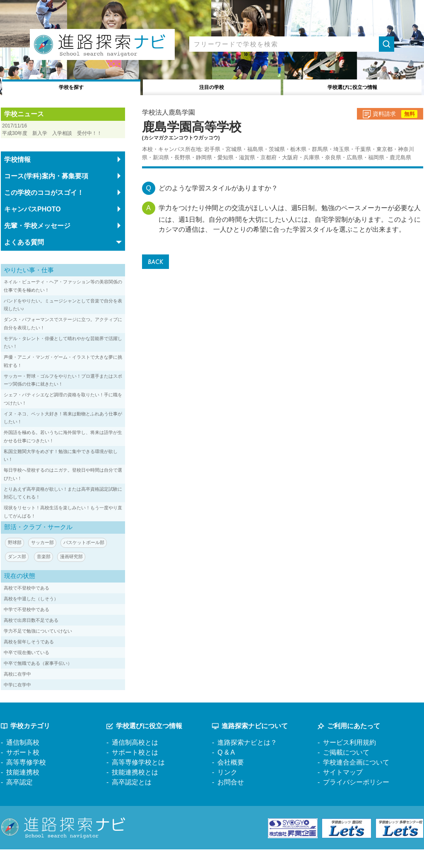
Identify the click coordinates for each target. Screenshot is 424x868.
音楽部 (46, 575)
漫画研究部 (76, 575)
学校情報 (17, 176)
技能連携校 (23, 790)
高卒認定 (19, 800)
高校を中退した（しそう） (36, 617)
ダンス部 (18, 575)
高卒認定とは (132, 800)
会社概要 (231, 780)
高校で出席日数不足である (36, 638)
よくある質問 (24, 259)
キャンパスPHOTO (33, 226)
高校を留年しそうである (33, 660)
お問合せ (231, 800)
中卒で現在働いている (31, 670)
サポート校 (23, 771)
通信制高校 (23, 761)
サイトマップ (343, 790)
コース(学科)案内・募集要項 (46, 193)
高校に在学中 (20, 692)
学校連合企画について (356, 780)
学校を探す (71, 86)
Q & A (226, 771)
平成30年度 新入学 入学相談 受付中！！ (63, 137)
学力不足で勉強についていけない (44, 649)
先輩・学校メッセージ (37, 243)
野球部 (15, 560)
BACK (157, 263)
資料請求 (382, 117)
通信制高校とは (135, 761)
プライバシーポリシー (356, 800)
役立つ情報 (353, 86)
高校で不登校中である (31, 606)
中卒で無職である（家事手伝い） (44, 681)
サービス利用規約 (349, 761)
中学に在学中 (20, 703)
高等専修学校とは (138, 780)
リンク (227, 790)
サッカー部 (45, 560)
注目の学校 (212, 86)
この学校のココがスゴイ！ (44, 210)
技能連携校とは (135, 790)
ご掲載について (346, 771)
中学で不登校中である (31, 627)
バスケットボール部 (90, 560)
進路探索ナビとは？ (247, 761)
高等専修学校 (26, 780)
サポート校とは (135, 771)
